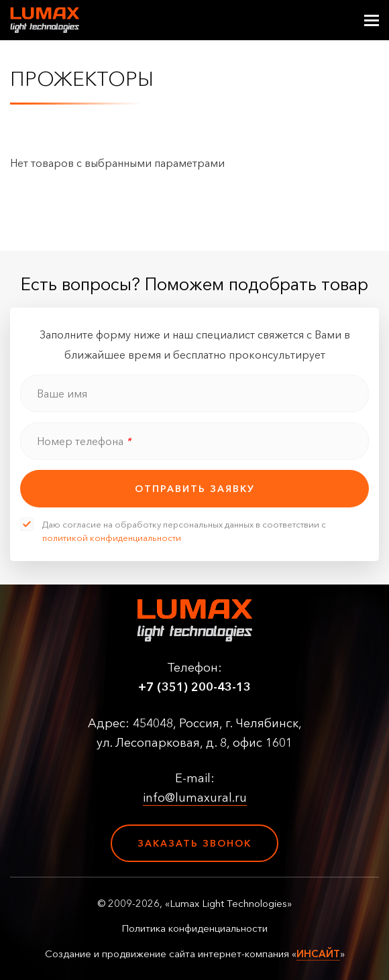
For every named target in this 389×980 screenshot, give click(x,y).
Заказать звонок (194, 843)
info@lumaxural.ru (195, 798)
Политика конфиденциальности (194, 928)
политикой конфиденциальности (112, 538)
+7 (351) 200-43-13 (194, 687)
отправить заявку (195, 489)
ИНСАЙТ (318, 954)
